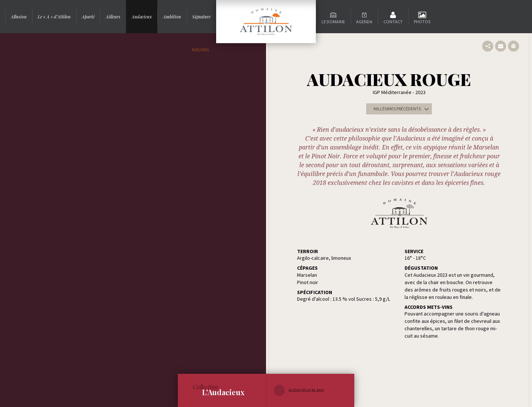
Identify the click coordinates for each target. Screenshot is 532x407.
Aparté (88, 17)
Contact (393, 22)
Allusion (19, 17)
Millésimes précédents (403, 109)
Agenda (364, 22)
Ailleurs (113, 17)
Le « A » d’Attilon (54, 17)
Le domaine (333, 22)
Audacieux (142, 17)
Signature (201, 17)
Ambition (172, 17)
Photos (422, 22)
